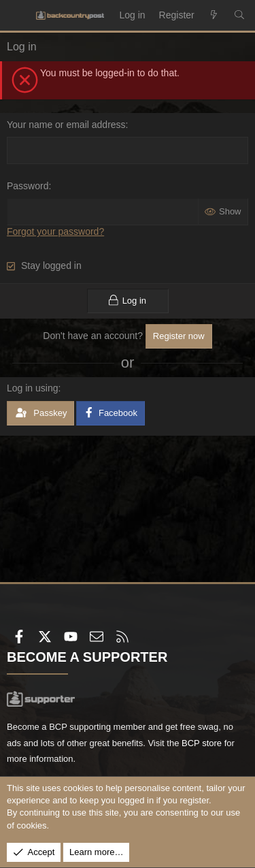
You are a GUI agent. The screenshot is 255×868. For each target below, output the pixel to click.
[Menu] (18, 16)
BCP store (202, 743)
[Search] (239, 16)
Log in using (33, 388)
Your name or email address (66, 125)
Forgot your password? (55, 231)
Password (28, 186)
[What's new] (214, 16)
